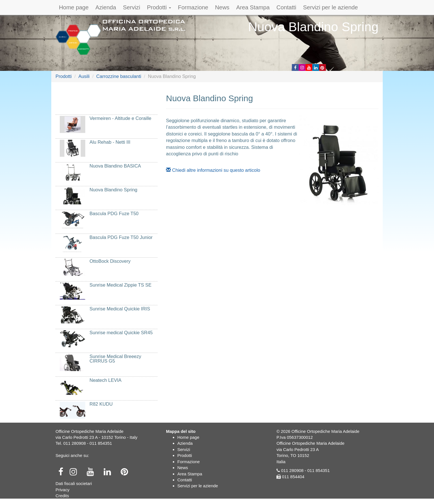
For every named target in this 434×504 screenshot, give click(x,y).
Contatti (286, 7)
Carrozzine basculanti (119, 76)
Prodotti (159, 7)
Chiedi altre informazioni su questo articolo (213, 170)
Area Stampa (253, 7)
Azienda (106, 7)
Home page (74, 7)
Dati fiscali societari (74, 483)
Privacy (62, 490)
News (222, 7)
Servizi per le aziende (331, 7)
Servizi (132, 7)
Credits (62, 496)
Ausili (84, 76)
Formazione (193, 7)
